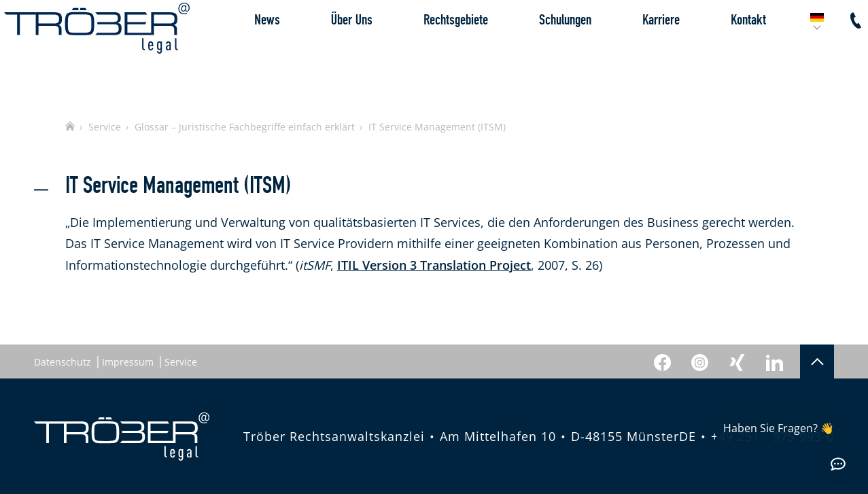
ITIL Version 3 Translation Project (434, 265)
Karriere (631, 50)
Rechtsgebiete (426, 50)
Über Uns (322, 50)
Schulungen (535, 50)
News (237, 50)
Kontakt (718, 50)
